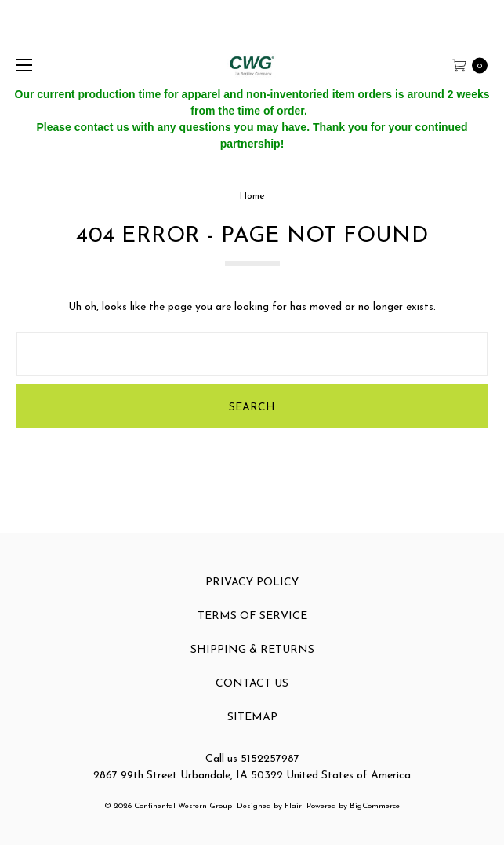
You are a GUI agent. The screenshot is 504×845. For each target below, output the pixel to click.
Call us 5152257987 (252, 759)
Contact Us (252, 684)
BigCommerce (375, 806)
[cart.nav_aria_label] (474, 65)
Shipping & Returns (252, 650)
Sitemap (252, 718)
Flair (293, 806)
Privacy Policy (252, 583)
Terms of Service (252, 616)
